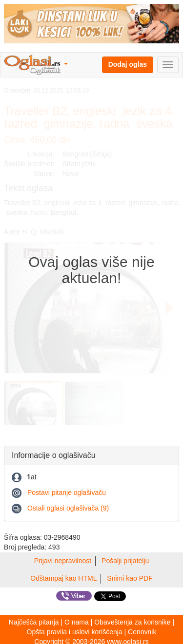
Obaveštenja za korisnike (132, 622)
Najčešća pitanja (34, 622)
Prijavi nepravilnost (63, 561)
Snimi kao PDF (130, 578)
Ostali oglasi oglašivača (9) (68, 508)
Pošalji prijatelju (125, 561)
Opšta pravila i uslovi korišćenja (75, 632)
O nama (77, 622)
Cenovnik (142, 632)
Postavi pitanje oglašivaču (67, 492)
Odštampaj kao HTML (63, 578)
